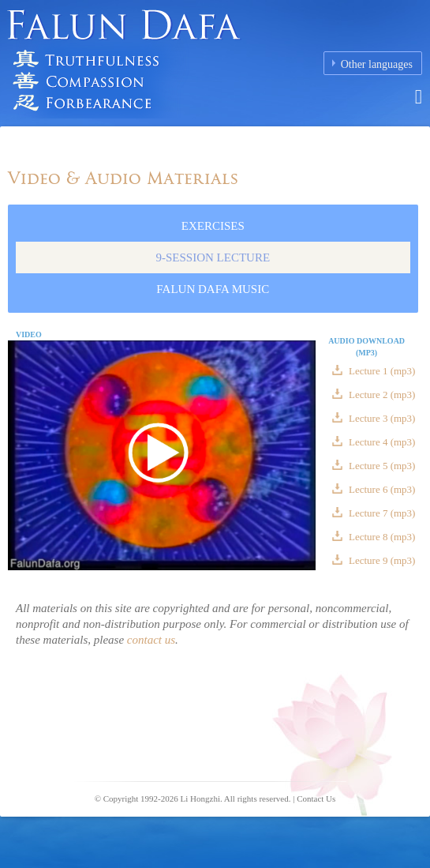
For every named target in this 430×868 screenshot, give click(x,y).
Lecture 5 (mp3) (381, 466)
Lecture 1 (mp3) (381, 371)
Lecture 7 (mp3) (381, 513)
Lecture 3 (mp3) (381, 418)
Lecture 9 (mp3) (381, 560)
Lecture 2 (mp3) (381, 395)
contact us (151, 640)
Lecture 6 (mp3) (381, 489)
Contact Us (316, 798)
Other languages (377, 64)
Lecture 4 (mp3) (381, 442)
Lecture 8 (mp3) (381, 537)
